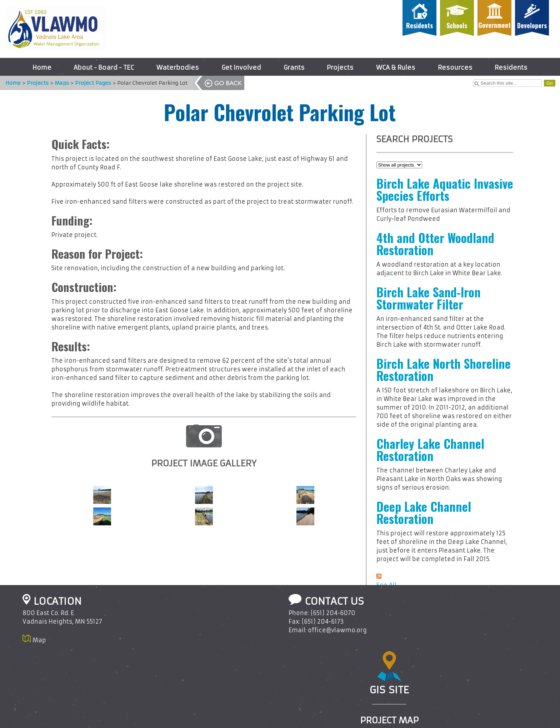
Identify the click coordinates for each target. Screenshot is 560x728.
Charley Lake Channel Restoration (430, 450)
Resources (455, 68)
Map (39, 640)
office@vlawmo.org (337, 630)
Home (42, 68)
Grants (294, 68)
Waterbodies (178, 68)
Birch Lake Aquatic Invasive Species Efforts (445, 189)
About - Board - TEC (104, 68)
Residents (419, 25)
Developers (532, 25)
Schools (457, 25)
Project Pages (89, 83)
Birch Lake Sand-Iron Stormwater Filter (429, 298)
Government (494, 25)
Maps (58, 83)
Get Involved (241, 68)
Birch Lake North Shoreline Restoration (444, 370)
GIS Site (389, 690)
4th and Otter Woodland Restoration (435, 244)
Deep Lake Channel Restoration (424, 512)
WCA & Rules (396, 68)
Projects (340, 68)
